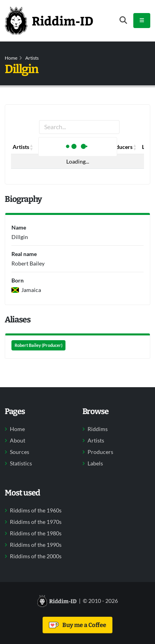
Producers (100, 452)
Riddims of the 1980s (36, 533)
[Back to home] (49, 21)
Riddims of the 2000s (36, 556)
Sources (20, 452)
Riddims (98, 429)
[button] (32, 147)
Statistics (21, 463)
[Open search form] (123, 20)
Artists (32, 58)
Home (11, 58)
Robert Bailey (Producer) (38, 345)
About (18, 441)
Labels (95, 463)
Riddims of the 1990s (36, 545)
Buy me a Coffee (77, 625)
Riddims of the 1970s (36, 522)
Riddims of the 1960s (36, 510)
